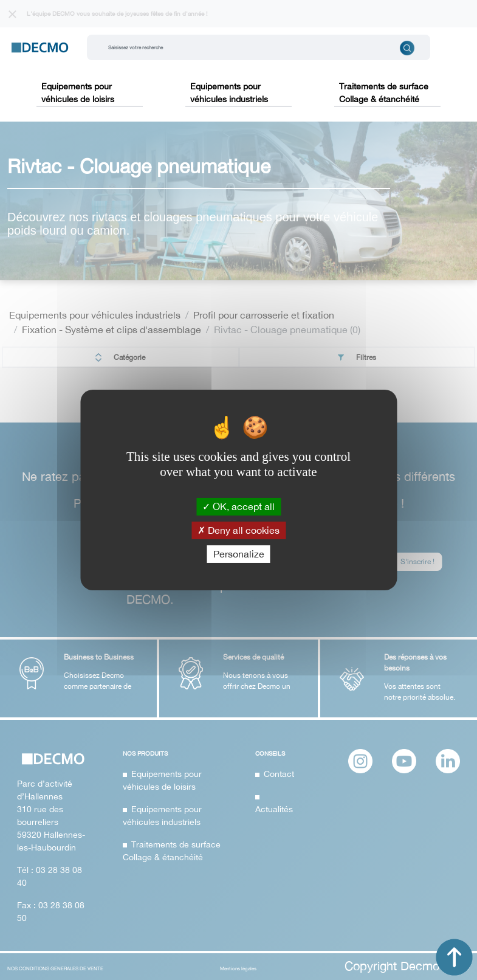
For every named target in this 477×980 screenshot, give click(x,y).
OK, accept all (238, 506)
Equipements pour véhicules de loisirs (78, 93)
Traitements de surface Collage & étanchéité (384, 93)
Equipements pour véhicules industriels (229, 93)
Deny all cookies (238, 530)
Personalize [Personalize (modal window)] (239, 554)
